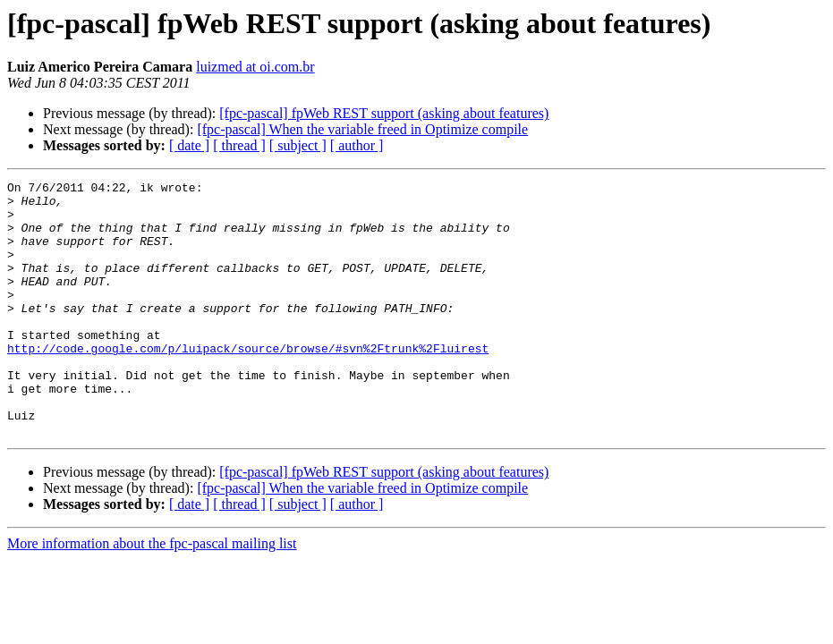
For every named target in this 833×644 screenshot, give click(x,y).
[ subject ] (298, 145)
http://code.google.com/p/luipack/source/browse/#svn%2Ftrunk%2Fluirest (248, 383)
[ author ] (357, 145)
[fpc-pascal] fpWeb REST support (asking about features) (384, 113)
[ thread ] (239, 145)
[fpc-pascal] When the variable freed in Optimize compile (362, 129)
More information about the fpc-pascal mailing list (152, 594)
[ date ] (189, 145)
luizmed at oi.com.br (255, 67)
